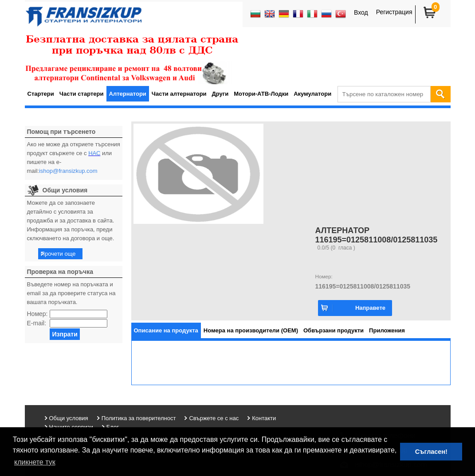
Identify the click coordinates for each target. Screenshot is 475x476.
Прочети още (58, 254)
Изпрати (65, 334)
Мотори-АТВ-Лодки (261, 94)
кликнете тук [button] (35, 462)
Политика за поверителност (139, 418)
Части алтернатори (179, 94)
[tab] (166, 330)
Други (220, 94)
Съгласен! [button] (431, 452)
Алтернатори (128, 94)
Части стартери (82, 94)
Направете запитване (370, 310)
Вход (361, 12)
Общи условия (69, 418)
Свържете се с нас (214, 418)
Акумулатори (312, 94)
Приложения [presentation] (387, 330)
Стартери (41, 94)
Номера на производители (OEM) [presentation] (251, 330)
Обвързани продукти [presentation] (334, 330)
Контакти (264, 418)
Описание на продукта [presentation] (166, 330)
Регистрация (394, 12)
